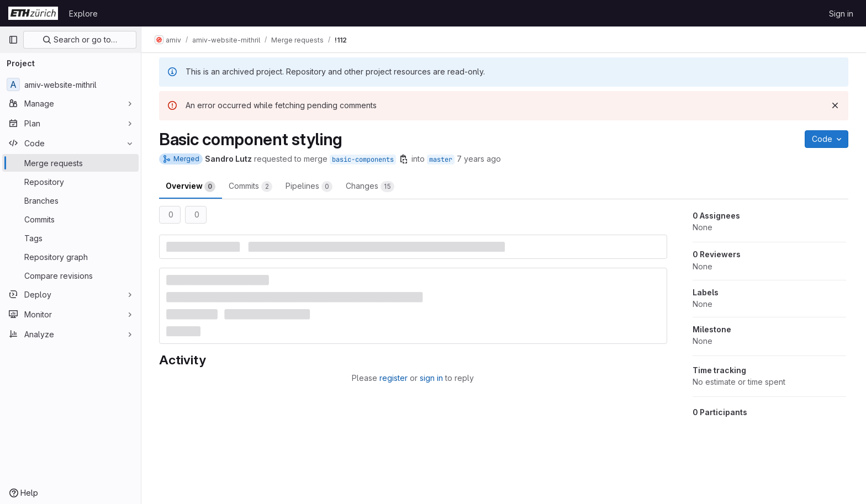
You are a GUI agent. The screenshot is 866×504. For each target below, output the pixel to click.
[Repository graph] (70, 257)
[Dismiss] (835, 105)
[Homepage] (33, 13)
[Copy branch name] (404, 159)
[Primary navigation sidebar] (13, 40)
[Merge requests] (70, 163)
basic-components (363, 160)
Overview (191, 187)
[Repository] (70, 182)
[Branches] (70, 200)
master (441, 160)
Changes (370, 187)
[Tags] (70, 238)
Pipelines (309, 187)
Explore (83, 14)
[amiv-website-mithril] (70, 84)
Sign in (841, 14)
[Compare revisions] (70, 275)
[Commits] (70, 219)
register (394, 378)
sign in (431, 378)
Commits (250, 187)
